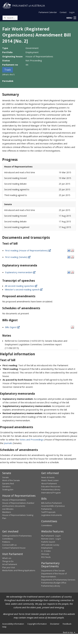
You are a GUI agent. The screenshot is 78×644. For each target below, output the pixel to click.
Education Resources (51, 486)
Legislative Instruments (52, 515)
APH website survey (50, 545)
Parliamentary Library (51, 489)
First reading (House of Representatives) (28, 250)
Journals (8, 443)
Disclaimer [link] (55, 624)
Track (8, 70)
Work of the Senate (11, 480)
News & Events (48, 477)
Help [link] (4, 627)
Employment (47, 548)
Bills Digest (13, 327)
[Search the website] (10, 18)
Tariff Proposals (48, 512)
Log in (72, 12)
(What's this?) (8, 74)
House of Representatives (14, 500)
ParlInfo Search (48, 542)
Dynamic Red (8, 483)
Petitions (6, 542)
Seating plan (8, 489)
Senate (5, 477)
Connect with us (9, 545)
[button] (71, 18)
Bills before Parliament (51, 503)
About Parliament (49, 483)
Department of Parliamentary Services (58, 580)
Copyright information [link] (37, 624)
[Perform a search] (5, 18)
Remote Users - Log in (51, 539)
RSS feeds (46, 557)
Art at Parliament (10, 564)
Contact (63, 12)
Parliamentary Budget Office (54, 583)
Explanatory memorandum (20, 272)
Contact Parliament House (14, 548)
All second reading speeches (21, 286)
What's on (7, 558)
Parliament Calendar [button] (48, 12)
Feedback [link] (67, 624)
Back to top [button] (69, 632)
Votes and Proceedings (32, 440)
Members (7, 512)
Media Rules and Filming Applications (19, 570)
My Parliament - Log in (51, 536)
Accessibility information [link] (13, 624)
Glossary (45, 554)
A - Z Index (46, 551)
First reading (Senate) (18, 257)
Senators (6, 486)
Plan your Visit (9, 567)
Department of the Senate (53, 571)
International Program (51, 493)
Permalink (8, 81)
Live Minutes (8, 509)
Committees (47, 525)
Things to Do (8, 561)
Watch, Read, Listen (50, 480)
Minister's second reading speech (24, 289)
